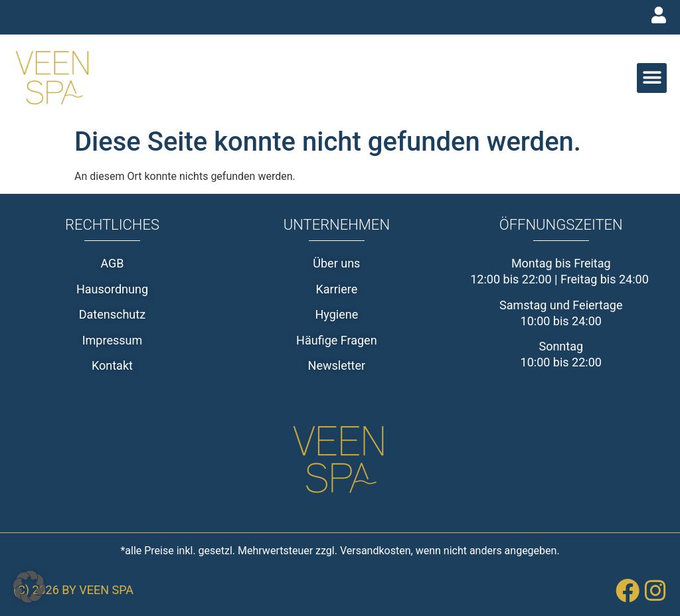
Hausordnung (112, 289)
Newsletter (337, 365)
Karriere (337, 289)
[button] (652, 78)
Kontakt (112, 365)
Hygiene (336, 314)
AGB (112, 263)
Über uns (336, 263)
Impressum (113, 340)
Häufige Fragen (337, 340)
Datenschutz (112, 314)
